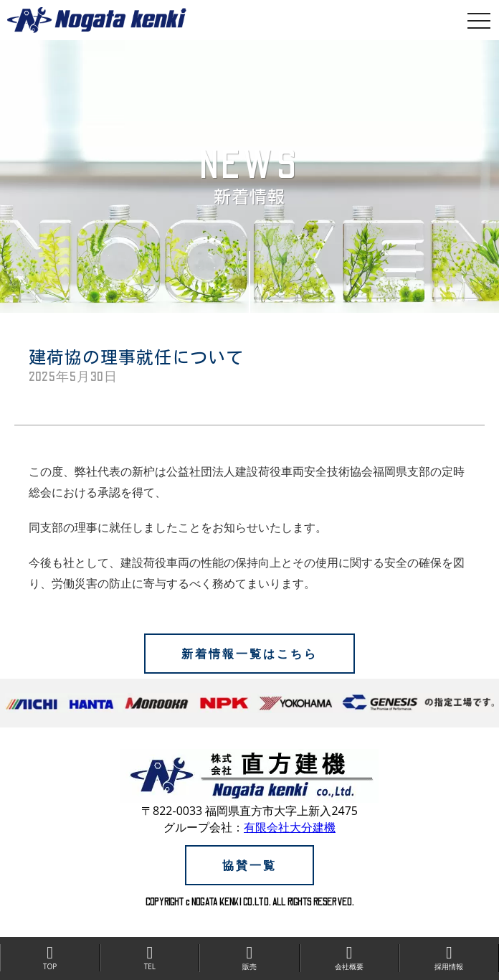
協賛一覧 (249, 865)
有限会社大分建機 (290, 827)
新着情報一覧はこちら (249, 654)
